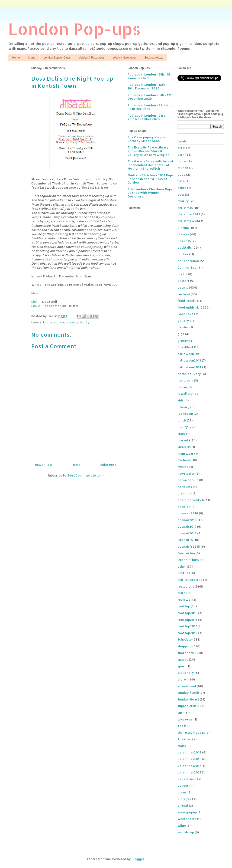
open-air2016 (188, 513)
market (183, 440)
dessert (183, 281)
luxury (183, 427)
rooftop (184, 606)
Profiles (184, 573)
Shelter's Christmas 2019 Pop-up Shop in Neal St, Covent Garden (150, 179)
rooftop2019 (187, 633)
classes (183, 234)
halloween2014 (189, 367)
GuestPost (185, 347)
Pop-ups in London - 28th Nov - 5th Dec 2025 (150, 107)
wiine (182, 825)
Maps (32, 58)
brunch (183, 168)
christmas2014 (189, 221)
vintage (184, 799)
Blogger (138, 859)
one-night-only (78, 322)
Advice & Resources (92, 58)
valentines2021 (189, 772)
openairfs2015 (189, 546)
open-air (184, 507)
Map (34, 293)
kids (181, 400)
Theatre (184, 739)
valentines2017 (189, 766)
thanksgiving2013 (191, 733)
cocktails (185, 247)
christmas (185, 208)
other (182, 566)
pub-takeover (188, 580)
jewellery (185, 394)
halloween (186, 354)
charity (183, 201)
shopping (185, 646)
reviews (184, 600)
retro (182, 593)
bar (180, 155)
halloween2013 (189, 360)
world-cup (186, 832)
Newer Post (44, 465)
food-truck (186, 301)
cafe (181, 181)
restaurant (186, 586)
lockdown (185, 414)
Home (16, 58)
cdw (181, 194)
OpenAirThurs (188, 560)
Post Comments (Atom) (86, 475)
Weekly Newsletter (124, 58)
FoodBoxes (186, 314)
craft (182, 274)
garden (183, 327)
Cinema (183, 228)
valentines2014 (189, 752)
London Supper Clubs (57, 58)
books (182, 161)
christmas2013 (189, 214)
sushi (181, 713)
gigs (181, 334)
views (182, 792)
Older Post (108, 465)
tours (182, 746)
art (180, 148)
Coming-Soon (188, 267)
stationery (186, 673)
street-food (187, 686)
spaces (183, 659)
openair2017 (187, 526)
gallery (183, 321)
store (182, 679)
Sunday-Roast (188, 699)
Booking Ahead (154, 58)
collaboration (188, 261)
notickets (185, 487)
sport (182, 666)
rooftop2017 (187, 626)
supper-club (187, 706)
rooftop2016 (187, 620)
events (183, 287)
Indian (182, 387)
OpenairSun (186, 553)
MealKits (184, 447)
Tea (180, 726)
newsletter (186, 473)
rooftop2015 (187, 613)
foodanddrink (54, 322)
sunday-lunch (188, 693)
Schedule (185, 639)
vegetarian (186, 779)
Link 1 (35, 302)
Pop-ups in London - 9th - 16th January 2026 (151, 76)
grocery (184, 341)
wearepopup (187, 812)
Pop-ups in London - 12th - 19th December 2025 (147, 86)
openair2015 (187, 520)
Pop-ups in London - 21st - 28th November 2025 (147, 117)
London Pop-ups (74, 29)
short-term (186, 653)
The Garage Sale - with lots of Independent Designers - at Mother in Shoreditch (151, 165)
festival (184, 294)
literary (184, 407)
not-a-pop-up (188, 480)
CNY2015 (184, 241)
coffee (183, 254)
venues (183, 786)
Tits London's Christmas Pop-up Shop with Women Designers (150, 193)
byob (181, 174)
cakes (182, 188)
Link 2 (36, 306)
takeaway (185, 719)
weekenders (187, 819)
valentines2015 (189, 759)
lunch (182, 420)
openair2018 (187, 533)
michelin (184, 460)
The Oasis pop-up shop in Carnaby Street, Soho (147, 139)
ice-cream (185, 380)
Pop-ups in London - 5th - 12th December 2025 (150, 97)
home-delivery (189, 374)
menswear (185, 454)
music (182, 467)
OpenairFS (185, 540)
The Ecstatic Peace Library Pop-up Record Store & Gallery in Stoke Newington (149, 151)
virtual (183, 806)
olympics (185, 493)
